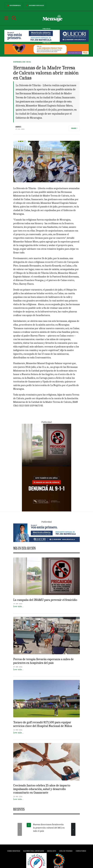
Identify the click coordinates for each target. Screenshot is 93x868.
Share (74, 128)
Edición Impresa (13, 5)
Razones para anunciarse (34, 851)
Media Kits (52, 851)
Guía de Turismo (66, 851)
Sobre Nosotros (14, 851)
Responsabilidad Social (22, 62)
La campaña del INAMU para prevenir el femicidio (45, 600)
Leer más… (18, 606)
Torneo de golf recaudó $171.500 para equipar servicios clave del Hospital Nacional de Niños (43, 724)
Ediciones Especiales (35, 5)
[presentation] (20, 829)
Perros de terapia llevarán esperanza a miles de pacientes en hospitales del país (43, 661)
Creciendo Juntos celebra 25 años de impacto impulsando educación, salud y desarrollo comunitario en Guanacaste (42, 789)
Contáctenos (81, 851)
